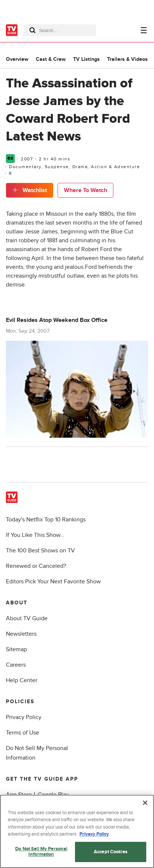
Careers (16, 665)
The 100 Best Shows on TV (40, 551)
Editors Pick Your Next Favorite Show (53, 581)
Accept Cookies (111, 852)
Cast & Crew (51, 59)
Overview (17, 59)
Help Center (22, 680)
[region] (77, 831)
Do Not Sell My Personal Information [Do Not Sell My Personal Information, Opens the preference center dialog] (41, 852)
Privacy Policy (24, 717)
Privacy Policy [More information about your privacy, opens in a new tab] (94, 834)
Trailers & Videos (127, 59)
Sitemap (16, 649)
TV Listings (86, 59)
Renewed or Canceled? (36, 566)
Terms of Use (23, 733)
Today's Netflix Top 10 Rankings (46, 520)
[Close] (145, 803)
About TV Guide (27, 618)
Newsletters (21, 634)
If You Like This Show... (35, 535)
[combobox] (60, 30)
